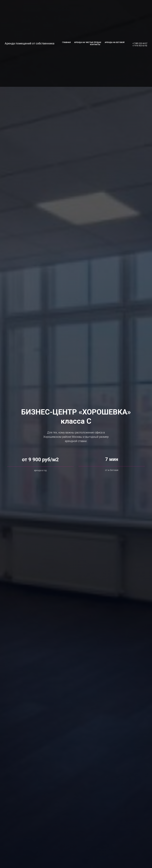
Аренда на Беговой (115, 42)
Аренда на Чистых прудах (88, 42)
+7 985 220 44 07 (140, 43)
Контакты (95, 45)
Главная (66, 42)
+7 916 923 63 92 (140, 46)
